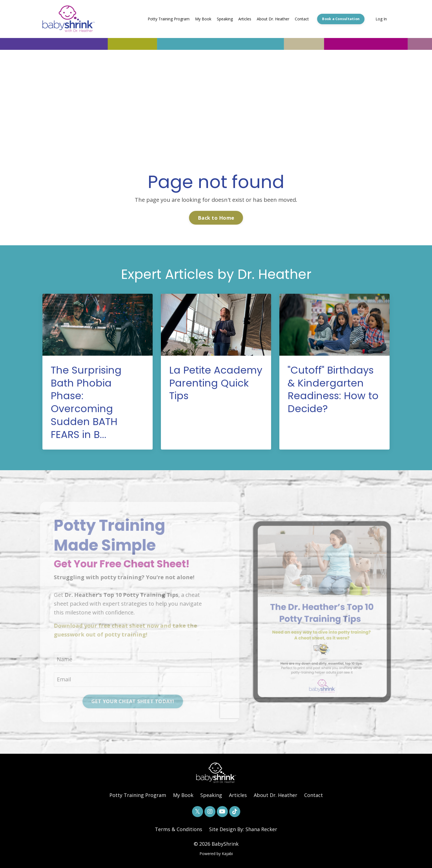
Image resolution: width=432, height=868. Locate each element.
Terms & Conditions (179, 829)
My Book (203, 19)
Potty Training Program (169, 19)
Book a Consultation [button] (341, 19)
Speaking (225, 19)
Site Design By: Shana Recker (243, 829)
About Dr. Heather (273, 19)
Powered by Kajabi (216, 854)
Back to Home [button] (216, 218)
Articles (245, 19)
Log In (381, 19)
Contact (302, 19)
